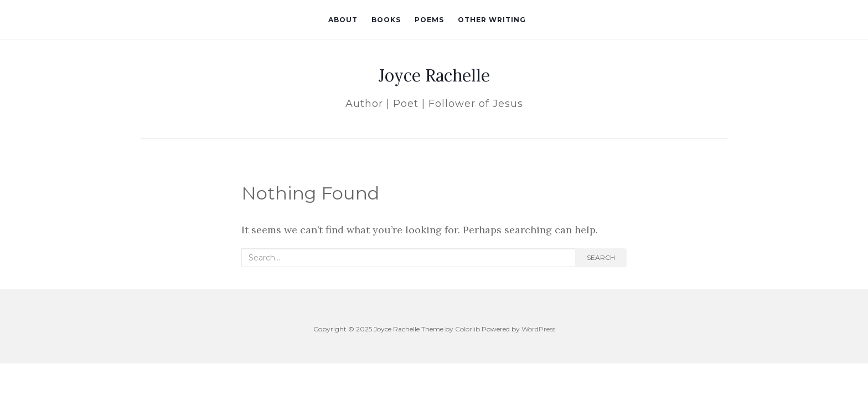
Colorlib (467, 329)
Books (386, 20)
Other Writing (492, 20)
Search (601, 257)
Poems (429, 20)
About (343, 20)
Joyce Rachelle (434, 75)
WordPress (538, 329)
